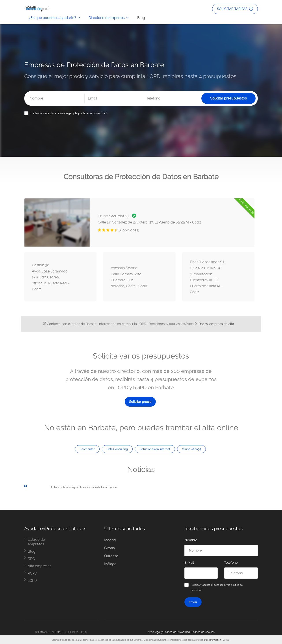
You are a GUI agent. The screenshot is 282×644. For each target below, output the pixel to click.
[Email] (114, 98)
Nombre (191, 540)
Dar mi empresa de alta (214, 324)
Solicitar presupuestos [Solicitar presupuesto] (228, 98)
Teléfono (231, 563)
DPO (31, 559)
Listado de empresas (36, 542)
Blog (141, 18)
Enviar (193, 602)
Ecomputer (87, 449)
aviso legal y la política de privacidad (82, 113)
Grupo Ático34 (191, 449)
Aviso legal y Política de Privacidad (169, 632)
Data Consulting (117, 449)
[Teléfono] (172, 98)
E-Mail (189, 563)
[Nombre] (55, 98)
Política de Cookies (203, 632)
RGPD (32, 573)
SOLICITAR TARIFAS (235, 9)
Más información (213, 640)
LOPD (32, 581)
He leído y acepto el (69, 113)
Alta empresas (40, 566)
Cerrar (226, 640)
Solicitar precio (140, 402)
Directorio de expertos (107, 18)
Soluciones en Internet (155, 449)
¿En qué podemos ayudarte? (52, 18)
